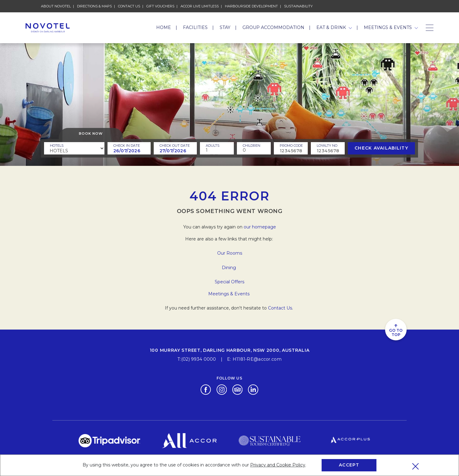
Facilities (195, 27)
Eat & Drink (334, 27)
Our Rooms (230, 253)
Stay (225, 27)
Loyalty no (327, 146)
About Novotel (56, 6)
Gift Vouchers (160, 6)
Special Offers (229, 282)
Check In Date (127, 146)
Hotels (57, 146)
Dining (229, 268)
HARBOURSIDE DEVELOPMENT (251, 6)
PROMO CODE (291, 146)
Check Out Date (175, 146)
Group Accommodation (273, 27)
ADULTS (213, 146)
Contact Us (129, 6)
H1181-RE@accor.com (257, 359)
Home (164, 27)
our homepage (260, 227)
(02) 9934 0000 (199, 359)
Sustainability (298, 6)
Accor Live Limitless (200, 6)
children (252, 146)
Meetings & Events (391, 27)
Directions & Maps (94, 6)
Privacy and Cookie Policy (278, 465)
